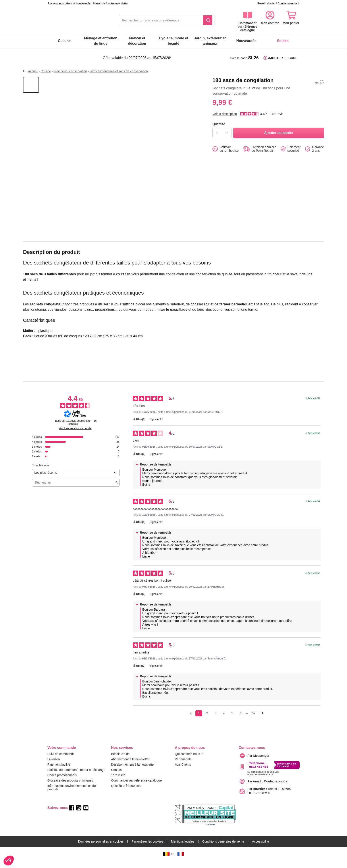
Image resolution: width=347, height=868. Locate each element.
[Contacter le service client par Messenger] (261, 763)
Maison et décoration (137, 41)
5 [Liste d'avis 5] (232, 720)
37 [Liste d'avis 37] (254, 720)
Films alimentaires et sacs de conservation (119, 78)
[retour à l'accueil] (72, 20)
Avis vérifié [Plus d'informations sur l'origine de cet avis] (314, 405)
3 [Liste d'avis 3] (216, 720)
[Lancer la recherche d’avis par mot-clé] (117, 490)
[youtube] (86, 815)
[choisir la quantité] (222, 140)
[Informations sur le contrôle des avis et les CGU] (95, 428)
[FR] (181, 861)
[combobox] (167, 20)
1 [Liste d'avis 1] (199, 720)
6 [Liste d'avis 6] (241, 720)
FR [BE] (168, 861)
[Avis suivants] (262, 721)
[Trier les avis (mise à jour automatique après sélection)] (76, 480)
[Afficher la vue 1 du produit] (31, 92)
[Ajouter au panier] (279, 140)
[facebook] (72, 815)
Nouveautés (246, 41)
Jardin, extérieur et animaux (210, 41)
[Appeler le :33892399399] (263, 780)
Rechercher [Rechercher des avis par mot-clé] (74, 490)
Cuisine (64, 41)
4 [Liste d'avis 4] (224, 720)
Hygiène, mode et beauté (173, 41)
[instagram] (79, 815)
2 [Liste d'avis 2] (207, 720)
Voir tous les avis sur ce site (75, 435)
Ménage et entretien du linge (101, 41)
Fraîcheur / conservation (70, 78)
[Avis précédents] (191, 720)
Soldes (283, 41)
